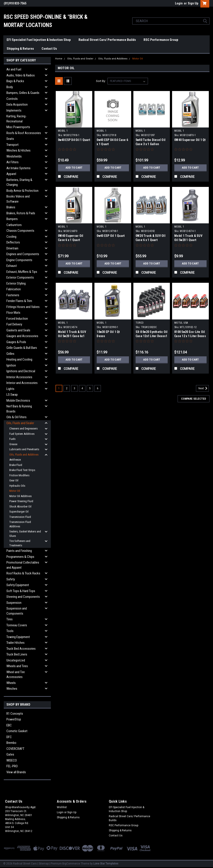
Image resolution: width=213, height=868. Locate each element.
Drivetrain (12, 248)
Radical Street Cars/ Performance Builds (107, 40)
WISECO (12, 760)
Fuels (12, 439)
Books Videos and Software (18, 199)
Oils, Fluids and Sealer (20, 423)
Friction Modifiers (19, 475)
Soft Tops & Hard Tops (21, 591)
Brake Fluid (16, 465)
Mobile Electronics (18, 401)
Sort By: (101, 81)
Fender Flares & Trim (19, 301)
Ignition (11, 365)
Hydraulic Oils (17, 486)
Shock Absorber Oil (20, 506)
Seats (10, 139)
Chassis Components (20, 231)
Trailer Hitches (15, 643)
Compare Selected (194, 399)
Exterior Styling (16, 283)
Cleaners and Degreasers (23, 428)
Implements (14, 110)
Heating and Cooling (19, 359)
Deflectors (13, 242)
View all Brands (16, 772)
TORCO (140, 323)
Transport (12, 145)
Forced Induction (17, 319)
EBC (9, 725)
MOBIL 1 (63, 131)
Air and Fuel (14, 69)
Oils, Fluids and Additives (24, 455)
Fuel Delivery (14, 324)
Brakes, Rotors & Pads (21, 213)
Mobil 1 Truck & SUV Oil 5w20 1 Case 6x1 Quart (72, 336)
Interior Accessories (19, 377)
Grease (13, 444)
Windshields (14, 156)
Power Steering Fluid (21, 501)
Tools (10, 631)
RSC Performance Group (161, 40)
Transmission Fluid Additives (20, 524)
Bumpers (12, 219)
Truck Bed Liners (17, 654)
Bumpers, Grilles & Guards (23, 93)
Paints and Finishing (19, 551)
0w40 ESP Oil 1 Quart (111, 236)
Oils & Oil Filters (16, 417)
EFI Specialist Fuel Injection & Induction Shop (39, 40)
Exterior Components (20, 277)
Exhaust (12, 266)
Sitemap (44, 864)
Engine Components (19, 260)
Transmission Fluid (20, 517)
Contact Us (49, 49)
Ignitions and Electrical (21, 371)
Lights (10, 389)
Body (10, 87)
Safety (11, 579)
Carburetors (14, 225)
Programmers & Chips (20, 557)
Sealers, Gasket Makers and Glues (25, 534)
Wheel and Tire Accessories (16, 675)
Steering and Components (23, 597)
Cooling (11, 237)
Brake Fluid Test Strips (22, 470)
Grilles (10, 354)
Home (59, 59)
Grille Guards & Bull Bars (22, 348)
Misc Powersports (18, 127)
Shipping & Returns (20, 49)
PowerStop (14, 719)
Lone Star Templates (106, 864)
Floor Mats (13, 313)
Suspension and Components (17, 611)
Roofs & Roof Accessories (24, 133)
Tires (10, 619)
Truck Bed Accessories (21, 649)
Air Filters (12, 162)
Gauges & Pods (16, 342)
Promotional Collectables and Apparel (23, 565)
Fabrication (14, 289)
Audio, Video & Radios (21, 75)
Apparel (11, 174)
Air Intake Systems (18, 168)
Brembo (11, 743)
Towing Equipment (18, 637)
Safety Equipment (18, 585)
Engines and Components (23, 254)
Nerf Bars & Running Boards (19, 409)
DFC (9, 737)
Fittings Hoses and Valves (23, 307)
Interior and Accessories (22, 383)
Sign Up (193, 3)
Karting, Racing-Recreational (16, 119)
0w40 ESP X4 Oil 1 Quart (74, 140)
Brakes (11, 207)
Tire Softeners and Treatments (20, 543)
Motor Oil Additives (20, 496)
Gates (10, 754)
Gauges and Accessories (22, 336)
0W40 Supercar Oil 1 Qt (190, 140)
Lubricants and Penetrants (24, 449)
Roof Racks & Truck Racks (23, 573)
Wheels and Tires (17, 666)
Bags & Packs (15, 81)
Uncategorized (16, 660)
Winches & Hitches (18, 150)
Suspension (14, 603)
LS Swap (12, 395)
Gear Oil (14, 480)
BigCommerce (71, 864)
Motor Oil (15, 491)
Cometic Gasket (17, 731)
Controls (12, 99)
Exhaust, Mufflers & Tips (22, 272)
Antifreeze (15, 460)
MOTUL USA (181, 323)
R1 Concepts (15, 714)
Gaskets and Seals (18, 330)
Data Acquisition (17, 104)
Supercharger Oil (19, 512)
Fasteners (13, 295)
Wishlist (62, 807)
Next (204, 388)
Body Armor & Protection (22, 191)
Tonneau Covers (17, 625)
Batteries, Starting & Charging (19, 182)
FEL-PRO (12, 766)
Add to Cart (74, 168)
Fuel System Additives (22, 434)
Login (179, 3)
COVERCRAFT (15, 749)
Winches (12, 689)
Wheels (11, 683)
